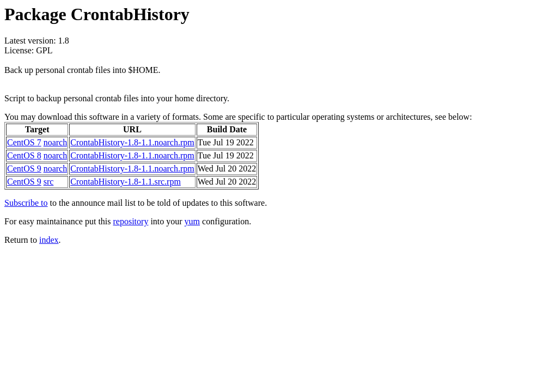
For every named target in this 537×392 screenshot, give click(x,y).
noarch (56, 142)
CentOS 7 (24, 142)
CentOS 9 (24, 169)
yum (192, 221)
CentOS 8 (24, 155)
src (49, 182)
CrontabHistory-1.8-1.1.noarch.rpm (132, 142)
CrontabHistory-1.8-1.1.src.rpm (126, 182)
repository (131, 221)
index (49, 240)
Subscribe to (26, 203)
